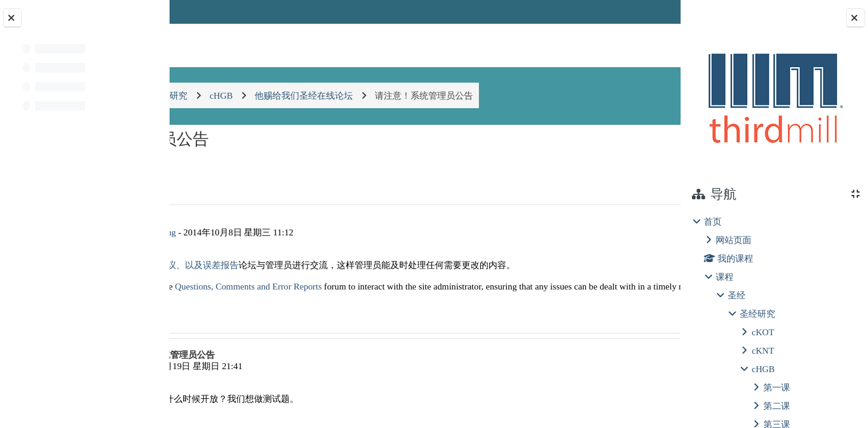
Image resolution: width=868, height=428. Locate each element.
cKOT (763, 332)
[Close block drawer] (856, 18)
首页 (713, 221)
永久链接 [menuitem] (597, 337)
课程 (725, 277)
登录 (650, 12)
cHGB (763, 369)
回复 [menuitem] (639, 337)
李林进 (251, 389)
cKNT (763, 350)
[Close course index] (12, 18)
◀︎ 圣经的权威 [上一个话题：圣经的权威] (223, 164)
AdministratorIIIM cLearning (277, 232)
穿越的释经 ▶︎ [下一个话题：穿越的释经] (628, 164)
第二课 (777, 406)
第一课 (777, 387)
